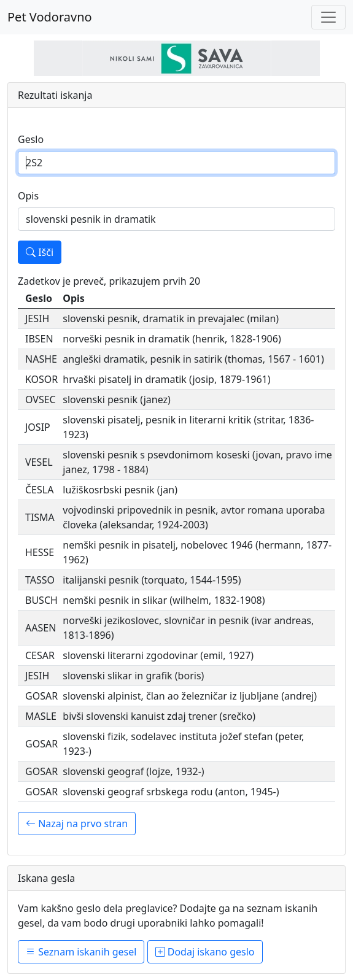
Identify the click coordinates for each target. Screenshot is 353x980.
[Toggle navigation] (328, 17)
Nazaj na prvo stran (77, 824)
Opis (28, 196)
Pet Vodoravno (50, 17)
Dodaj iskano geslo (205, 952)
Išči (40, 252)
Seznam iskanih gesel (81, 952)
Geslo (31, 139)
